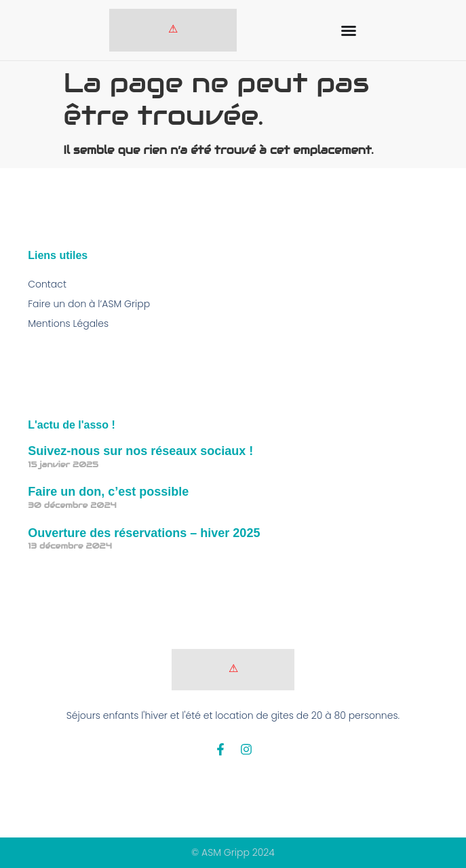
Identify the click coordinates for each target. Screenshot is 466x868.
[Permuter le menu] (349, 31)
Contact (47, 284)
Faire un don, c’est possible (108, 492)
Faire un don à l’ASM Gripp (89, 304)
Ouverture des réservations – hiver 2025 (144, 533)
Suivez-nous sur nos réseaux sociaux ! (140, 451)
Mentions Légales (68, 323)
